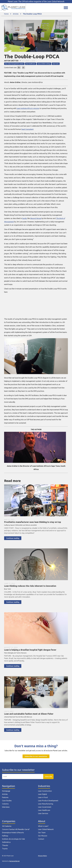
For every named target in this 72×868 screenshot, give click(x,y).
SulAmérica (6, 842)
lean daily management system (14, 64)
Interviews (6, 807)
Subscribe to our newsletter (36, 756)
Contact (41, 839)
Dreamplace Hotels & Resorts (13, 833)
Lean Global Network (46, 829)
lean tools (56, 64)
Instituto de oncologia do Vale (13, 839)
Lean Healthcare (44, 810)
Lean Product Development (48, 801)
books (25, 218)
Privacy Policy (42, 856)
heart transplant (27, 129)
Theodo (5, 845)
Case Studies (7, 801)
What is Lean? (43, 826)
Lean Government (45, 807)
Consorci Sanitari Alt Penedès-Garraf (16, 829)
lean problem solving (44, 64)
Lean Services (43, 813)
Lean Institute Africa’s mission (28, 108)
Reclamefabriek (14, 861)
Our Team (42, 833)
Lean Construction (45, 791)
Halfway (5, 836)
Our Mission (43, 836)
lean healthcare (31, 64)
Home (6, 14)
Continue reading (13, 538)
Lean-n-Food (43, 797)
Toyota (5, 849)
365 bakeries (7, 826)
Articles (16, 14)
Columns (5, 804)
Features (5, 797)
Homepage (6, 791)
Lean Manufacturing (46, 804)
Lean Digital (42, 794)
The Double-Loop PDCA (32, 14)
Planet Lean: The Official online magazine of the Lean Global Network (36, 1)
